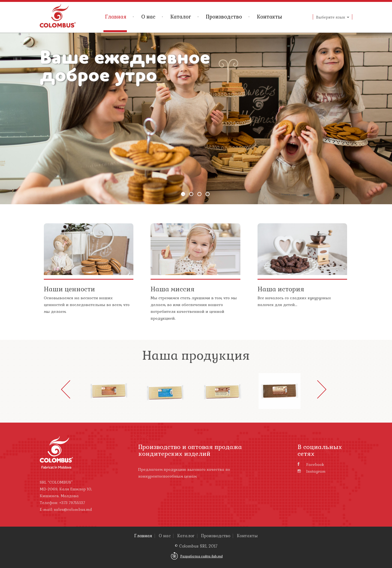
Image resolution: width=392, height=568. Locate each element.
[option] (196, 118)
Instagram (312, 471)
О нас (148, 17)
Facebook (311, 465)
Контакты (269, 17)
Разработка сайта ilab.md (201, 556)
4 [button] (208, 194)
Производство (224, 17)
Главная (116, 17)
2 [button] (191, 194)
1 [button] (183, 194)
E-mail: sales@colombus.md (66, 509)
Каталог (181, 17)
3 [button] (199, 194)
